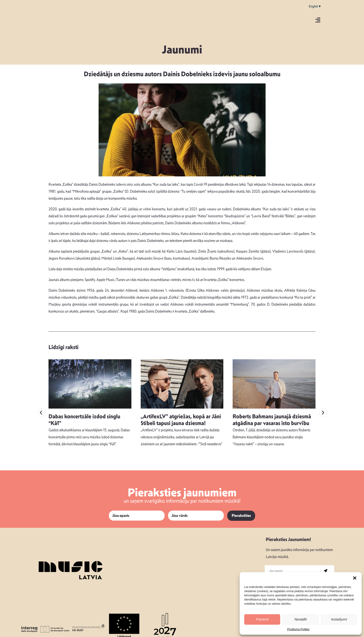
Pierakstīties (241, 508)
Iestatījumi (339, 619)
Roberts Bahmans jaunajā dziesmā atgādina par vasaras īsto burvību (272, 412)
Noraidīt (301, 619)
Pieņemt (262, 619)
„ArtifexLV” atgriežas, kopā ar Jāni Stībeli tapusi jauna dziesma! (181, 412)
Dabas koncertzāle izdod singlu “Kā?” (84, 412)
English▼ (315, 6)
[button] (355, 578)
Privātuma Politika (298, 629)
